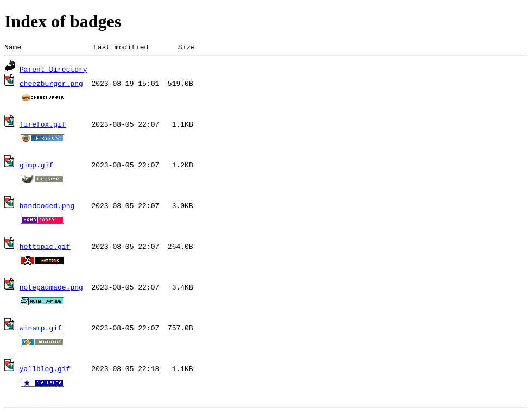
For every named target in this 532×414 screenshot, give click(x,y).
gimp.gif (36, 166)
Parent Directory (53, 71)
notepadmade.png (51, 288)
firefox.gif (43, 126)
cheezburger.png (51, 85)
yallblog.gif (45, 370)
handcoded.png (47, 207)
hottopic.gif (45, 248)
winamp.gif (41, 329)
